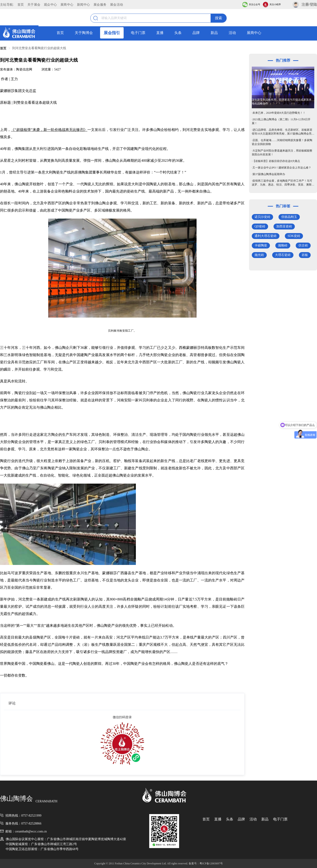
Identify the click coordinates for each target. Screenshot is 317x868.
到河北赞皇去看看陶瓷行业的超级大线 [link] (39, 48)
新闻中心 (83, 5)
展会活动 (116, 5)
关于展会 (34, 5)
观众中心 (50, 5)
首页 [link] (3, 48)
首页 (21, 5)
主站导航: (7, 5)
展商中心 (67, 5)
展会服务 (100, 5)
